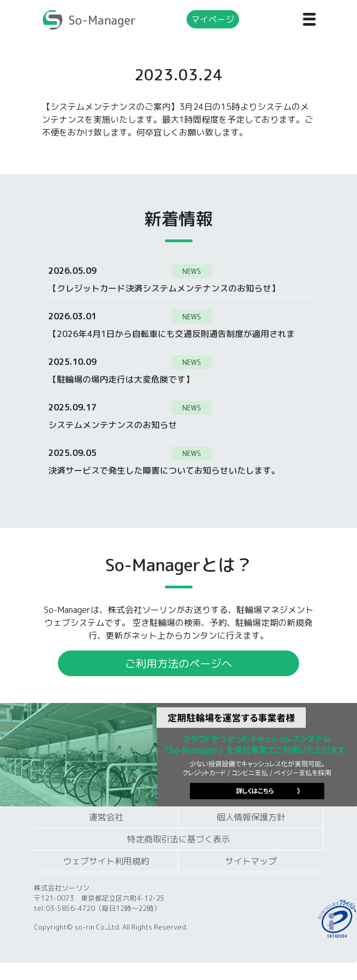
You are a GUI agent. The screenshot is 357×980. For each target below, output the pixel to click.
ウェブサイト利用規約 (106, 861)
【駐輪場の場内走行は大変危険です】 (121, 379)
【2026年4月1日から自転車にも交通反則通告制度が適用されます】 (172, 333)
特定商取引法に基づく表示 (178, 839)
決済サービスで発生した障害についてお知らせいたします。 (164, 470)
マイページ (213, 19)
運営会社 (106, 817)
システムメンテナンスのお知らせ (113, 424)
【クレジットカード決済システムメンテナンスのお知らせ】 (164, 288)
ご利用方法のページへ (178, 663)
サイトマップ (251, 861)
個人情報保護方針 (251, 817)
